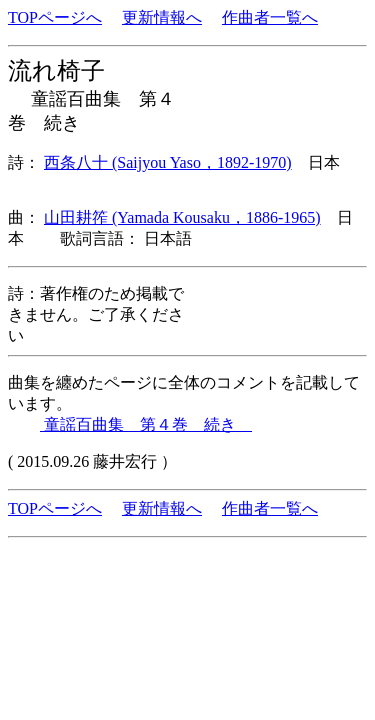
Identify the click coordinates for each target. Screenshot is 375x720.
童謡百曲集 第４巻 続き (146, 424)
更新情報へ (162, 17)
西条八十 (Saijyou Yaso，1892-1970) (168, 162)
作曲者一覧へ (270, 17)
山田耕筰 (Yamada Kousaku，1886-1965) (182, 217)
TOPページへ (55, 17)
